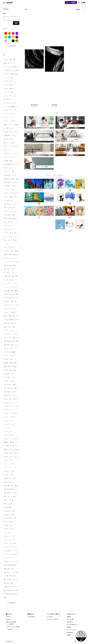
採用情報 (69, 635)
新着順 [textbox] (78, 9)
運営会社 (69, 617)
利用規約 (69, 627)
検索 (16, 23)
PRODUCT (8, 619)
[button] (39, 190)
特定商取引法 (70, 632)
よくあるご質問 (70, 619)
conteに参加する (31, 617)
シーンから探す (10, 624)
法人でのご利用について (72, 624)
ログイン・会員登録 (71, 3)
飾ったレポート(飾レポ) (53, 619)
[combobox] (80, 9)
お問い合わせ (70, 622)
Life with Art (50, 617)
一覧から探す (10, 629)
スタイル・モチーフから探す (13, 627)
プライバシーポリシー (72, 630)
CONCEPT (8, 617)
